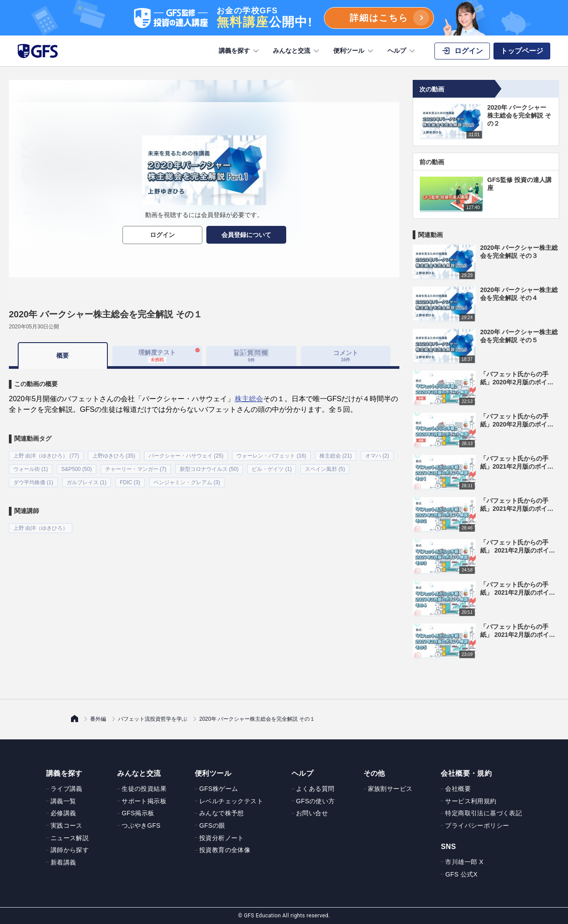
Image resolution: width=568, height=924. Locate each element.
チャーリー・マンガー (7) (136, 469)
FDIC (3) (130, 482)
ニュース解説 (70, 838)
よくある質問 (315, 789)
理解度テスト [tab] (157, 355)
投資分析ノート (222, 838)
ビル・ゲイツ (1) (272, 469)
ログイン (162, 235)
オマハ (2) (377, 456)
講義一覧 (63, 801)
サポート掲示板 (144, 801)
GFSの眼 (212, 825)
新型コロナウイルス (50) (209, 469)
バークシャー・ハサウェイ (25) (186, 456)
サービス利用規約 (471, 801)
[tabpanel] (204, 451)
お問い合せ (312, 813)
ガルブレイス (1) (87, 482)
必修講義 (63, 813)
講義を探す (240, 51)
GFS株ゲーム (219, 789)
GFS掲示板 (138, 813)
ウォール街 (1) (31, 469)
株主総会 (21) (336, 456)
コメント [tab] (346, 356)
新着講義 (63, 862)
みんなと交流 (297, 51)
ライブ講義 (67, 789)
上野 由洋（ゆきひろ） (41, 528)
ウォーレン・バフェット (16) (271, 456)
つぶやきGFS (141, 825)
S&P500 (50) (77, 469)
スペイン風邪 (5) (325, 469)
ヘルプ (402, 51)
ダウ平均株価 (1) (33, 482)
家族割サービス (390, 789)
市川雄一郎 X (464, 862)
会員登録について (246, 235)
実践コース (67, 825)
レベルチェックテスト (231, 801)
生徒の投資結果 (144, 789)
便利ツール (354, 51)
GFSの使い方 (316, 801)
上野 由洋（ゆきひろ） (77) (46, 456)
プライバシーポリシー (477, 825)
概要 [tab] (63, 355)
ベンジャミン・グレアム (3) (187, 482)
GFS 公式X (461, 874)
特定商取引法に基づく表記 (483, 813)
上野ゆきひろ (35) (114, 456)
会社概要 (458, 789)
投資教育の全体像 (225, 850)
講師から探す (70, 850)
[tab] (251, 356)
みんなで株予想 (222, 813)
